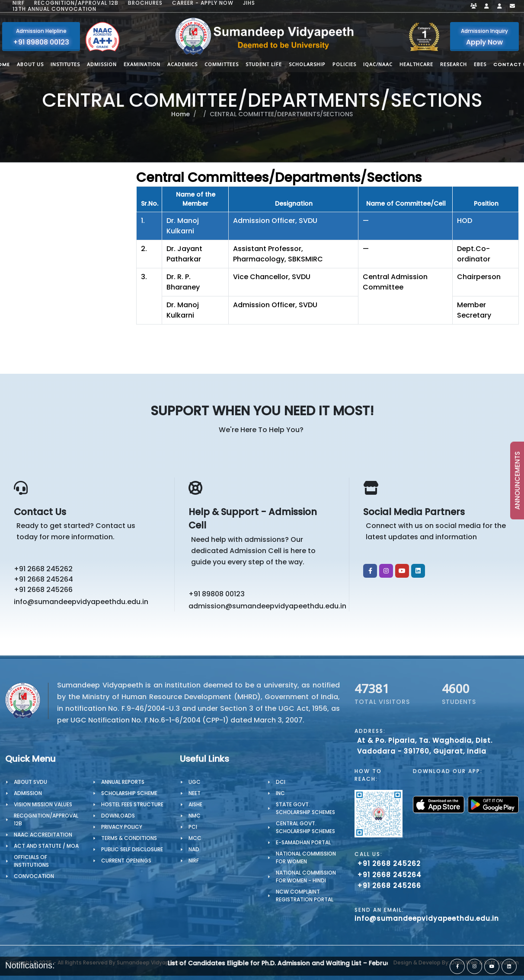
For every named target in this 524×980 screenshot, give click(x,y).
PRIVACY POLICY (122, 827)
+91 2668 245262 (43, 569)
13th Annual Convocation (54, 9)
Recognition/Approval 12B (76, 3)
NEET (195, 793)
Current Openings (126, 861)
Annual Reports (123, 782)
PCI (193, 827)
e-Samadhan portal (303, 842)
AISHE (195, 804)
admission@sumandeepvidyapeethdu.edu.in (265, 606)
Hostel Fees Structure (132, 804)
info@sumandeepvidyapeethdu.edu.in (81, 602)
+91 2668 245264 (43, 579)
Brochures (145, 3)
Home (181, 114)
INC (280, 793)
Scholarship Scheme (129, 793)
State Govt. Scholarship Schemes (305, 808)
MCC (195, 838)
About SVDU (30, 782)
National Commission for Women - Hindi (306, 877)
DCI (281, 782)
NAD (194, 849)
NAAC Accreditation (43, 835)
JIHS (249, 3)
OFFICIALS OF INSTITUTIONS (31, 861)
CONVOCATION (34, 876)
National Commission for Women (306, 857)
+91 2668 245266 (43, 590)
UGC (195, 782)
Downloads (118, 816)
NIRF (19, 3)
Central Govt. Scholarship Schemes (305, 827)
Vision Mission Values (43, 804)
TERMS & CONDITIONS (129, 838)
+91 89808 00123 (217, 594)
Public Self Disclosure (132, 849)
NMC (195, 816)
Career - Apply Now (203, 3)
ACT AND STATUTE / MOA (46, 846)
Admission (28, 793)
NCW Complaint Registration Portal (305, 896)
